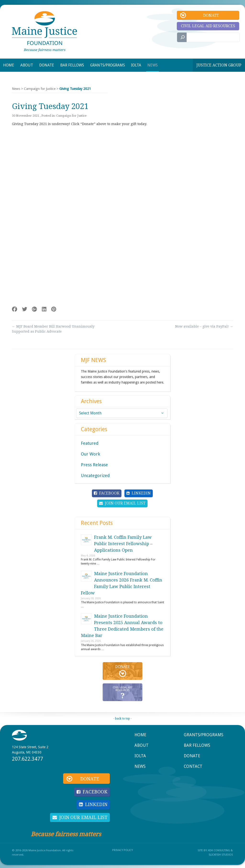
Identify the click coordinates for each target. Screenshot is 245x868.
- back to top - (122, 719)
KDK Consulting (219, 849)
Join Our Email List (125, 503)
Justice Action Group (219, 65)
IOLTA (140, 756)
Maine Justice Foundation (44, 31)
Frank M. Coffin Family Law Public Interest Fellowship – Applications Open (123, 544)
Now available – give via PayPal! (204, 326)
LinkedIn (141, 493)
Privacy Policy (122, 848)
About (142, 745)
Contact (193, 766)
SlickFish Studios (221, 853)
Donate (211, 15)
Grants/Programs (203, 735)
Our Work (90, 454)
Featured (90, 443)
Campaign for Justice (40, 89)
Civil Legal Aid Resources (208, 26)
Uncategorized (95, 475)
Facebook (109, 493)
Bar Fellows (197, 745)
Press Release (94, 465)
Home (140, 735)
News (16, 89)
